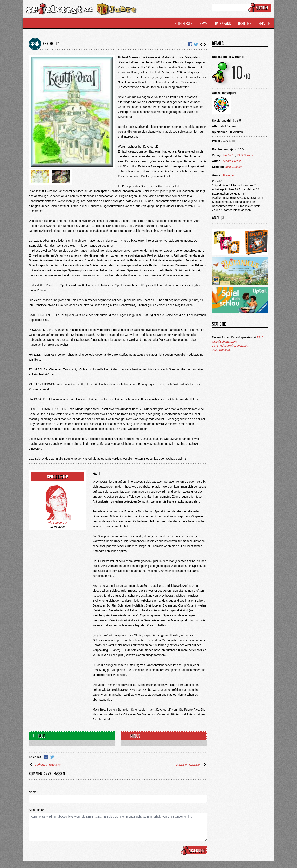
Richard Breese (232, 161)
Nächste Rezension (192, 765)
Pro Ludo (228, 155)
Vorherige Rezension (45, 765)
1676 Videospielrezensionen (230, 346)
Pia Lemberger (58, 523)
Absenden (194, 850)
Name (33, 792)
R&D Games (245, 155)
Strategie (228, 175)
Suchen (260, 8)
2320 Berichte (221, 350)
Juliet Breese (233, 167)
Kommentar (36, 810)
